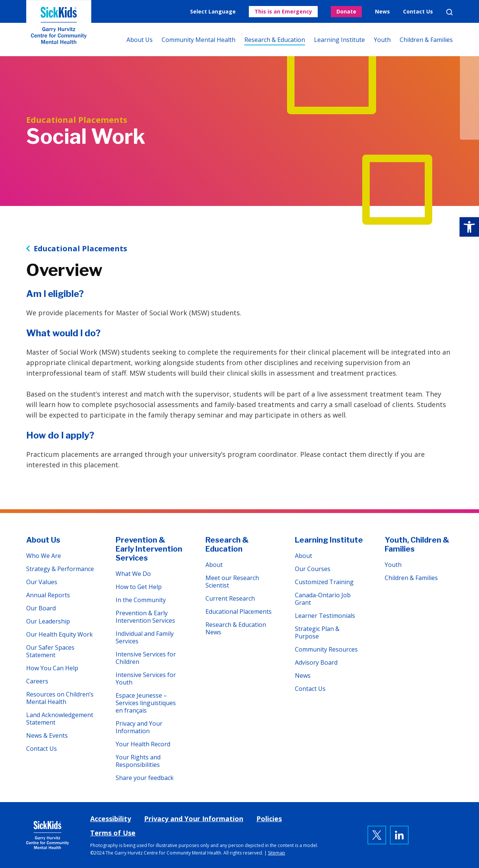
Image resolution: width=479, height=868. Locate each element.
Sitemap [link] (277, 853)
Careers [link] (37, 681)
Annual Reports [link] (48, 595)
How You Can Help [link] (52, 668)
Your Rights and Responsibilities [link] (138, 761)
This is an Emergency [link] (283, 11)
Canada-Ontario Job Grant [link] (323, 599)
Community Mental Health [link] (199, 40)
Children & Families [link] (426, 40)
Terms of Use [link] (113, 833)
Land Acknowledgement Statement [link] (60, 719)
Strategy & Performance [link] (60, 569)
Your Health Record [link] (143, 744)
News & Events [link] (47, 735)
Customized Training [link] (324, 582)
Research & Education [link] (275, 40)
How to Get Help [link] (139, 587)
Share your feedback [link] (145, 778)
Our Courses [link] (313, 569)
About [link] (214, 565)
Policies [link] (269, 819)
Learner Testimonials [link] (325, 616)
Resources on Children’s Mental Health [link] (60, 698)
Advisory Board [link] (316, 662)
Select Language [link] (213, 11)
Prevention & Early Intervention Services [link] (149, 549)
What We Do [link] (133, 574)
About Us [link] (140, 40)
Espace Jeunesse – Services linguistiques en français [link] (146, 703)
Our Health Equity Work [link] (60, 634)
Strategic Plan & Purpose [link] (317, 632)
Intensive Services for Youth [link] (146, 679)
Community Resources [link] (326, 649)
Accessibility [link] (111, 819)
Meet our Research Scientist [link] (232, 582)
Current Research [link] (230, 598)
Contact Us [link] (418, 11)
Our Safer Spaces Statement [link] (50, 651)
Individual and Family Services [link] (145, 637)
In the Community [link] (141, 600)
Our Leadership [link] (48, 621)
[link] (469, 227)
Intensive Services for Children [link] (146, 658)
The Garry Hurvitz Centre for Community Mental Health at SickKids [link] (59, 28)
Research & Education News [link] (236, 628)
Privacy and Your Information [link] (139, 727)
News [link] (382, 11)
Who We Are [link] (44, 556)
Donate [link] (346, 11)
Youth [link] (382, 40)
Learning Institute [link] (339, 40)
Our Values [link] (42, 582)
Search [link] (449, 12)
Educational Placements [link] (80, 249)
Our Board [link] (41, 608)
